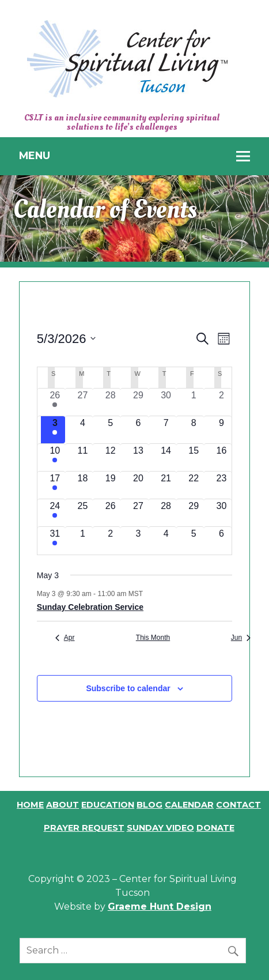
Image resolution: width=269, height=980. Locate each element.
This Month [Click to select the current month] (153, 638)
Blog (149, 805)
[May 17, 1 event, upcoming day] (55, 485)
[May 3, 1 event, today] (55, 430)
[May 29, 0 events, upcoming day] (194, 513)
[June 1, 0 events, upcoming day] (82, 540)
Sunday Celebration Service (90, 607)
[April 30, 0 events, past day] (166, 402)
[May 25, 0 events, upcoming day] (82, 513)
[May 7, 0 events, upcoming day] (166, 430)
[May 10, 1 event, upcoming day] (55, 457)
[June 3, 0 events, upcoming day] (138, 540)
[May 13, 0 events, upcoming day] (138, 457)
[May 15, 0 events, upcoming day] (194, 457)
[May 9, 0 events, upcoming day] (221, 430)
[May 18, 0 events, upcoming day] (82, 485)
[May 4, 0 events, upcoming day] (82, 430)
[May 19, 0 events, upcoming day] (111, 485)
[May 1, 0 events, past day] (194, 402)
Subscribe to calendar (128, 688)
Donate (215, 828)
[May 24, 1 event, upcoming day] (55, 513)
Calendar (189, 805)
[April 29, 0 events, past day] (138, 402)
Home (30, 805)
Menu (35, 155)
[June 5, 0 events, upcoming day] (194, 540)
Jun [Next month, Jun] (241, 638)
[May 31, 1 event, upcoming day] (55, 540)
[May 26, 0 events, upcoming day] (111, 513)
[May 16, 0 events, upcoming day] (221, 457)
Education (108, 805)
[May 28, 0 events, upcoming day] (166, 513)
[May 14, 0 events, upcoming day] (166, 457)
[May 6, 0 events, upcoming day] (138, 430)
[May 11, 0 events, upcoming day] (82, 457)
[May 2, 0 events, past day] (221, 402)
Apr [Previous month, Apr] (65, 638)
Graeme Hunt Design (160, 906)
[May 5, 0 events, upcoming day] (111, 430)
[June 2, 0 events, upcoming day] (111, 540)
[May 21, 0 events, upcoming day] (166, 485)
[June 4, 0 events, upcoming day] (166, 540)
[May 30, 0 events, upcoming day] (221, 513)
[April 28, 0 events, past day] (111, 402)
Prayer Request (84, 828)
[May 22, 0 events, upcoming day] (194, 485)
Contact (238, 805)
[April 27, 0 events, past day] (82, 402)
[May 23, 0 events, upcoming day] (221, 485)
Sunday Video (160, 828)
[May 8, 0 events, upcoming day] (194, 430)
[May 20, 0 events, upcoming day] (138, 485)
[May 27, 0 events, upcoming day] (138, 513)
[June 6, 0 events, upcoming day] (221, 540)
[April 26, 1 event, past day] (55, 402)
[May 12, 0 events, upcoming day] (111, 457)
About (62, 805)
